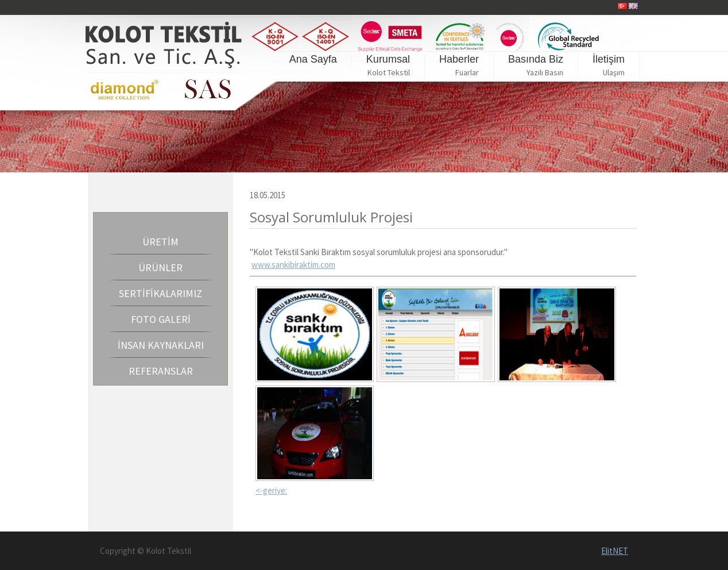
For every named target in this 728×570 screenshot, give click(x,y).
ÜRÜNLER (160, 267)
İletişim (609, 59)
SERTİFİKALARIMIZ (160, 293)
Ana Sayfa (313, 59)
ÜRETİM (160, 242)
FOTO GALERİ (161, 319)
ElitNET (615, 551)
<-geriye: (271, 490)
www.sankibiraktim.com (293, 265)
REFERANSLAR (161, 371)
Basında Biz (536, 59)
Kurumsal (388, 59)
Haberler (459, 59)
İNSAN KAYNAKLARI (161, 345)
